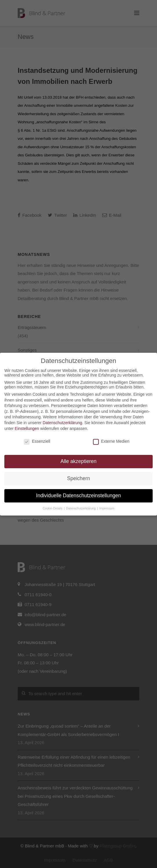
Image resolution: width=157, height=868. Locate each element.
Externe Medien (111, 441)
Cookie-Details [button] (53, 508)
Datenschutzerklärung (62, 423)
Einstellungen (27, 428)
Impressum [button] (107, 508)
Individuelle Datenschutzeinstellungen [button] (79, 496)
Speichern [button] (79, 478)
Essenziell (37, 441)
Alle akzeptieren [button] (79, 461)
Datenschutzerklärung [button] (81, 508)
